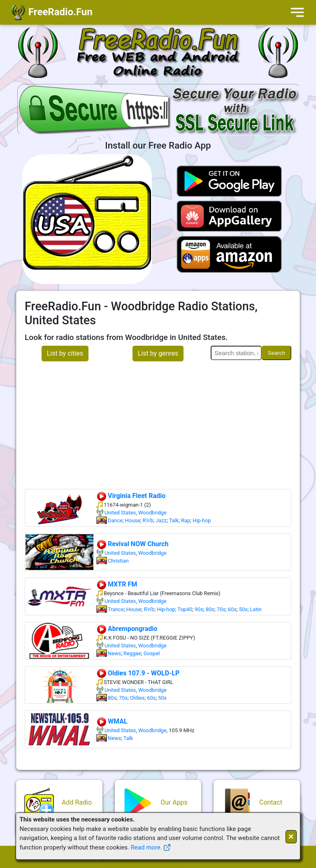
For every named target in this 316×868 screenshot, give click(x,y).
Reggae (132, 653)
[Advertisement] (158, 427)
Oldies (137, 698)
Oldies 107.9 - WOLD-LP (138, 673)
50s (243, 609)
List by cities (65, 353)
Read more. (146, 847)
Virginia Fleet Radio (131, 496)
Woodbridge (152, 513)
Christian (118, 561)
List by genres (158, 353)
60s (232, 609)
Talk (174, 520)
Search (276, 353)
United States (120, 513)
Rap (186, 520)
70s (221, 609)
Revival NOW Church (132, 544)
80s (210, 609)
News (114, 653)
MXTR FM (117, 584)
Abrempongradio (127, 629)
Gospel (152, 653)
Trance (116, 609)
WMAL (112, 721)
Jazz (161, 520)
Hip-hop (202, 520)
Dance (115, 520)
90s (199, 609)
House (133, 520)
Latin (256, 609)
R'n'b (148, 520)
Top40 (185, 609)
